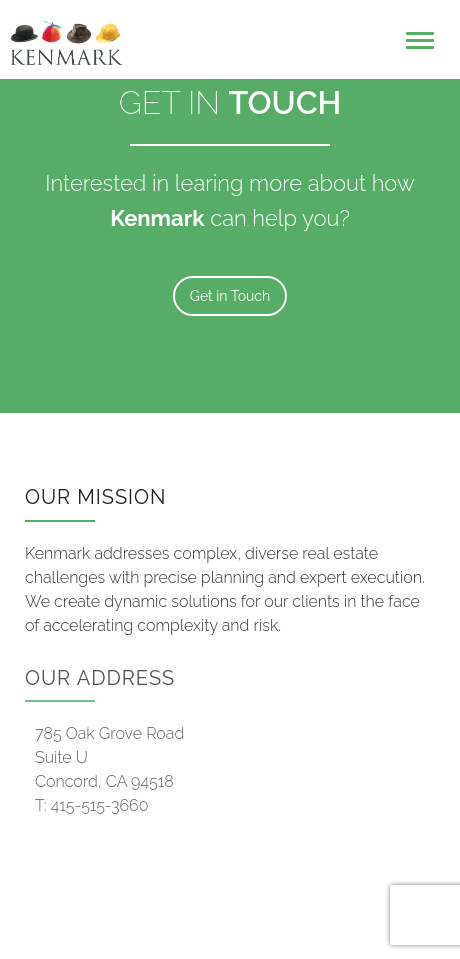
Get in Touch (230, 296)
